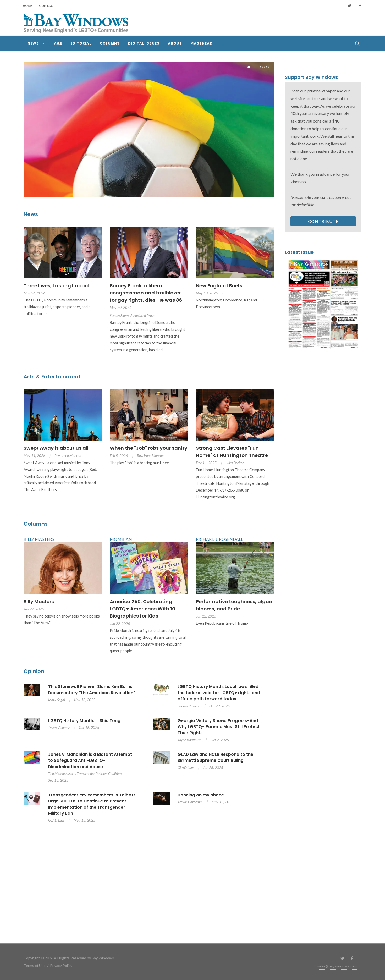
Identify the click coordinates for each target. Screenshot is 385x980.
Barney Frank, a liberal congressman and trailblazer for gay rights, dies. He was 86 (146, 293)
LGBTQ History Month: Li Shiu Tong (84, 721)
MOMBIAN (121, 539)
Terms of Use (35, 965)
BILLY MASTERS (39, 539)
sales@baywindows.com (337, 966)
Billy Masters (39, 601)
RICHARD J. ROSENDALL (219, 539)
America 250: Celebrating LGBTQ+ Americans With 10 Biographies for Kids (142, 609)
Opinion (34, 671)
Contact (47, 6)
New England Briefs (219, 286)
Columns (36, 524)
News (31, 214)
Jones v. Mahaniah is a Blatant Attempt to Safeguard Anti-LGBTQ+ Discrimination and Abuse (90, 761)
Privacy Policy (61, 965)
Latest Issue (299, 252)
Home (28, 6)
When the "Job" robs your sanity (148, 448)
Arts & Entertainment (52, 377)
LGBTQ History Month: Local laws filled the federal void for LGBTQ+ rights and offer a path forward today (219, 693)
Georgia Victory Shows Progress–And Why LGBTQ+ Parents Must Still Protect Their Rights (219, 727)
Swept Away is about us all (56, 448)
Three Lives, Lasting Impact (57, 286)
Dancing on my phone (201, 795)
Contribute (323, 221)
